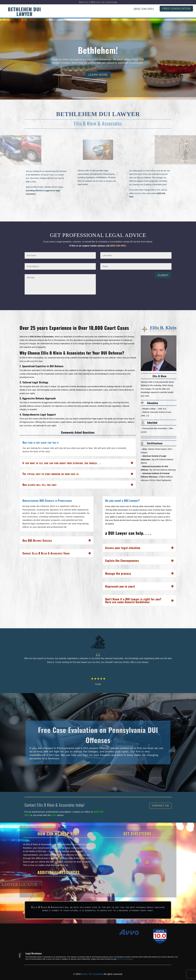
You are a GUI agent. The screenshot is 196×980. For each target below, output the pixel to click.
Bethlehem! (98, 51)
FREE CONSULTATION (176, 9)
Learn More (98, 76)
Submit (163, 275)
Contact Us (160, 806)
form (54, 815)
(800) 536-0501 (144, 9)
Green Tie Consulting (125, 959)
